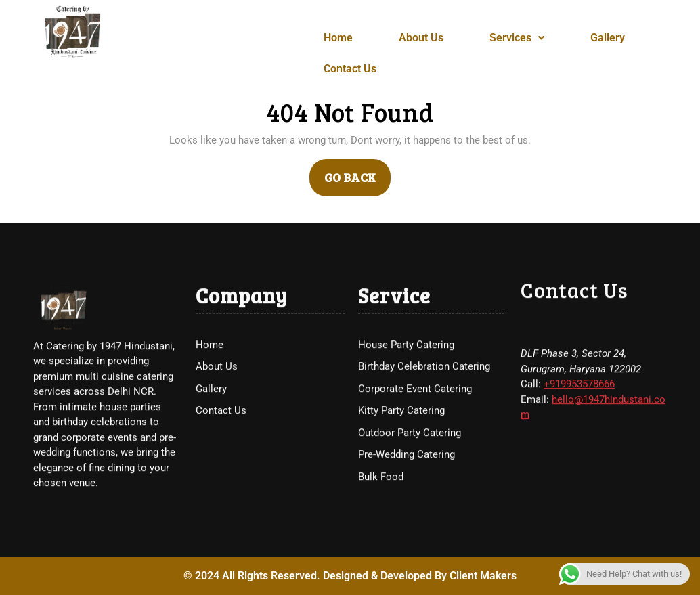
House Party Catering (406, 444)
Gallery (608, 38)
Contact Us (350, 69)
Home (338, 38)
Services (517, 38)
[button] (517, 38)
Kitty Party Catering (401, 510)
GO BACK (357, 172)
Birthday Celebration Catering (424, 466)
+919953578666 (579, 483)
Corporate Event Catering (415, 488)
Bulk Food (381, 576)
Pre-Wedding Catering (407, 554)
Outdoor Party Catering (410, 532)
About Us (421, 38)
